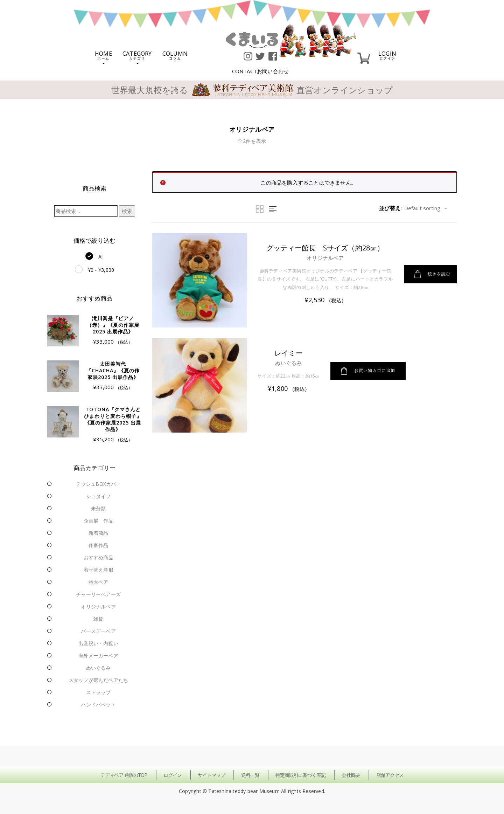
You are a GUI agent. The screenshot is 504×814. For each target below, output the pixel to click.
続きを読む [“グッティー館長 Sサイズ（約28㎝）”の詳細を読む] (432, 274)
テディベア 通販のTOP (124, 775)
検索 (127, 211)
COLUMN (175, 55)
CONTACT (261, 71)
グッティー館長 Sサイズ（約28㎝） (325, 248)
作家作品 (99, 545)
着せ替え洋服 (99, 570)
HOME (103, 57)
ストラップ (99, 692)
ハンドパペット (98, 705)
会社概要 (351, 775)
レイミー (289, 353)
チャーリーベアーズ (98, 594)
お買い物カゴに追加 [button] (368, 371)
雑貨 (98, 619)
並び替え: (390, 208)
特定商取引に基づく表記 (300, 775)
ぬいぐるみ (99, 668)
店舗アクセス (390, 775)
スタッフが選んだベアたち (98, 680)
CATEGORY (137, 57)
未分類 (99, 508)
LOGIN (387, 55)
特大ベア (99, 582)
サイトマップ (211, 775)
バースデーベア (98, 631)
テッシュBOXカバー (99, 484)
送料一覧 (250, 775)
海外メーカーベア (98, 656)
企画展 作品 (99, 521)
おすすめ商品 (99, 557)
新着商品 (99, 533)
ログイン (173, 775)
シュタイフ (99, 496)
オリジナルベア (98, 606)
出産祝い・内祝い (98, 643)
